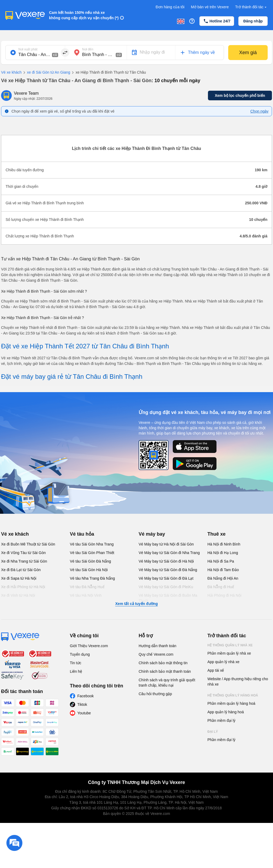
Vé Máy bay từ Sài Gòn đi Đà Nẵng (168, 570)
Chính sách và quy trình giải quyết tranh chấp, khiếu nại (167, 683)
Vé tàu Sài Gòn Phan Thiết (92, 553)
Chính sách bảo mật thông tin (163, 663)
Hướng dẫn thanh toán (157, 646)
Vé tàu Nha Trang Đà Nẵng (92, 578)
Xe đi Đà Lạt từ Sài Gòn (21, 570)
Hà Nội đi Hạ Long (223, 553)
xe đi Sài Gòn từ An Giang (46, 73)
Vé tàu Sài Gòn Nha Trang (92, 544)
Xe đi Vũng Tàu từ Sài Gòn (23, 553)
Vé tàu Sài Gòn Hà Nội (89, 570)
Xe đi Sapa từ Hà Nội (19, 578)
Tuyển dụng (80, 654)
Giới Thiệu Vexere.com (89, 646)
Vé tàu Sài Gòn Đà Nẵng (90, 561)
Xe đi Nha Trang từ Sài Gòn (24, 561)
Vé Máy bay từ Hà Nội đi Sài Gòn (166, 544)
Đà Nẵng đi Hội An (223, 578)
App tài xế (216, 670)
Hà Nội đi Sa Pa (221, 561)
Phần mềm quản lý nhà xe (229, 653)
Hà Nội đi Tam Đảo (223, 570)
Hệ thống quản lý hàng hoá (233, 695)
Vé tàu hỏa (82, 534)
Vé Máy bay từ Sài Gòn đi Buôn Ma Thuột (168, 598)
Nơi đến (88, 49)
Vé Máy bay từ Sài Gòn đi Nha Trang (169, 553)
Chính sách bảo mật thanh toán (165, 671)
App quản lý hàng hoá (226, 712)
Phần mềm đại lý (221, 720)
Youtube (84, 713)
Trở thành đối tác (251, 7)
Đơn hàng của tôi (170, 7)
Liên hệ (76, 671)
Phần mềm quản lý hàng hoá (231, 703)
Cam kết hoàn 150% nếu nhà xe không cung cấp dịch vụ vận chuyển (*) (84, 15)
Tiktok (82, 704)
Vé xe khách (11, 72)
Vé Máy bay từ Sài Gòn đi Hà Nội (166, 561)
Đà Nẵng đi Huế (221, 587)
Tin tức (76, 663)
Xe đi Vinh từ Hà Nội (18, 595)
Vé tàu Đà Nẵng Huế (87, 587)
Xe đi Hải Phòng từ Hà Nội (23, 587)
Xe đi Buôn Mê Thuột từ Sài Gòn (28, 544)
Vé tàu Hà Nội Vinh (86, 595)
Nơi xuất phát (28, 49)
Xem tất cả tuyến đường (136, 604)
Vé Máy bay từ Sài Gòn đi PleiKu (166, 587)
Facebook (85, 696)
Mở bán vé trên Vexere (210, 7)
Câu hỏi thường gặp (155, 694)
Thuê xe (216, 534)
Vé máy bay (152, 534)
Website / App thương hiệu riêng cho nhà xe (238, 682)
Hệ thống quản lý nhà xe (230, 645)
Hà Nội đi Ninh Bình (224, 544)
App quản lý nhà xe (223, 662)
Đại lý (213, 732)
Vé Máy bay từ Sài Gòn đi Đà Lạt (166, 578)
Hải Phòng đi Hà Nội (224, 595)
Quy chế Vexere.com (156, 654)
